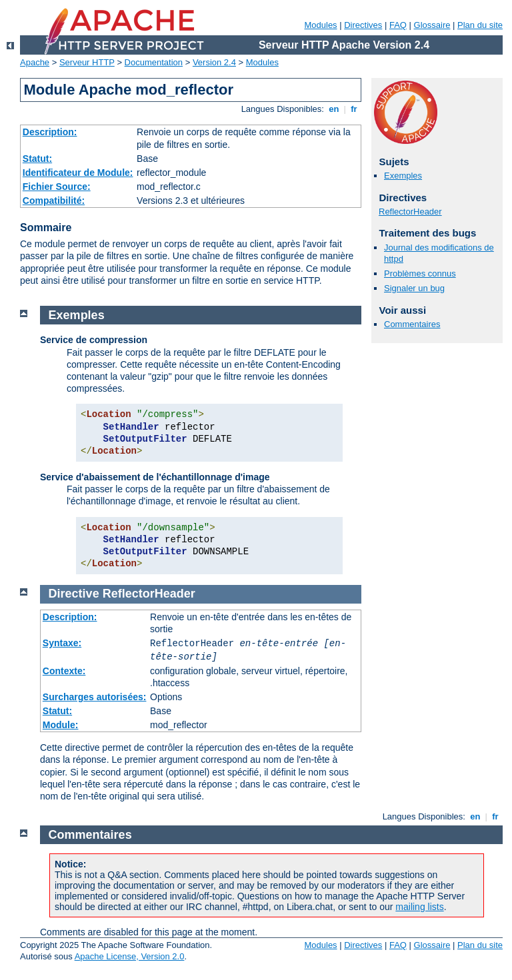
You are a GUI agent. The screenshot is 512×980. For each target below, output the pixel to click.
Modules (320, 25)
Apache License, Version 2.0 (130, 956)
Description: (50, 132)
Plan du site (480, 25)
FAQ (398, 25)
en (334, 109)
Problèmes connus (420, 273)
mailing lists (419, 907)
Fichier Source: (57, 187)
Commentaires (412, 324)
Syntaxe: (62, 643)
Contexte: (64, 671)
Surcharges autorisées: (95, 697)
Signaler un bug (414, 288)
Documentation (154, 62)
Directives (363, 25)
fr (354, 109)
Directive (74, 594)
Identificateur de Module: (78, 173)
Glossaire (432, 25)
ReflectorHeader (410, 212)
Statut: (37, 159)
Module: (61, 725)
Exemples (403, 176)
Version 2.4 (214, 62)
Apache (35, 62)
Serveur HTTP (87, 62)
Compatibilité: (54, 201)
